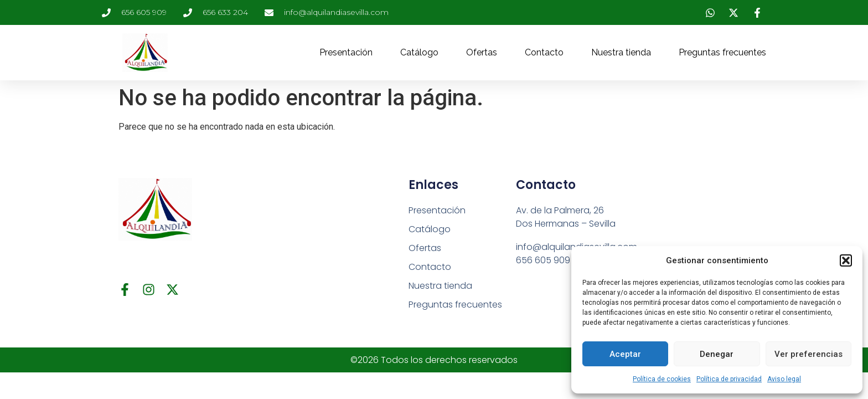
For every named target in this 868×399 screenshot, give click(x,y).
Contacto (544, 52)
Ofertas (482, 52)
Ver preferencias (808, 354)
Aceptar (625, 354)
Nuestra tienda (621, 52)
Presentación (346, 52)
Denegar (717, 354)
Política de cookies (662, 379)
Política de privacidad (729, 379)
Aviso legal (784, 379)
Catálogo (419, 52)
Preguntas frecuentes (722, 52)
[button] (846, 260)
